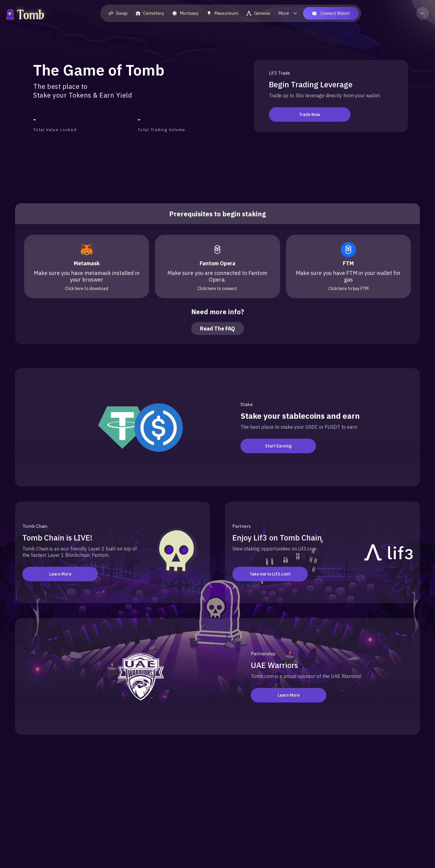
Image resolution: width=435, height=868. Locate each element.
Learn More (60, 574)
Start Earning (278, 446)
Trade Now (307, 115)
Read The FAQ (217, 329)
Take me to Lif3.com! (270, 574)
